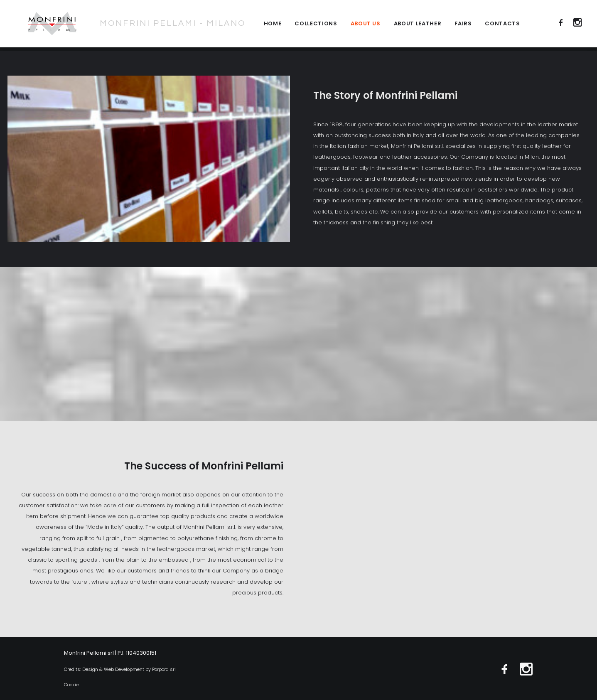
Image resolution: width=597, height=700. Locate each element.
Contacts (502, 25)
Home (273, 25)
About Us (366, 25)
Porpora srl (164, 669)
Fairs (463, 25)
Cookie (71, 685)
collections (316, 25)
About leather (418, 25)
